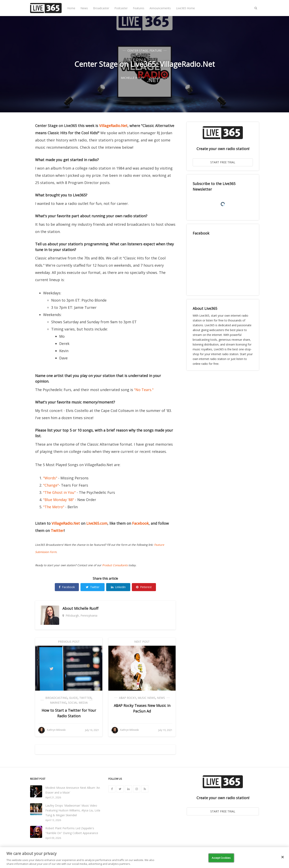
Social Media (78, 703)
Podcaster (121, 8)
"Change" (51, 485)
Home (71, 8)
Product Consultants (115, 565)
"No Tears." (144, 390)
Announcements (160, 8)
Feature (156, 50)
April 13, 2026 (53, 820)
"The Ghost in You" (60, 492)
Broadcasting (56, 698)
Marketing (58, 703)
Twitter (57, 531)
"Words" (50, 478)
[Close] (283, 857)
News (84, 8)
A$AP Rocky (128, 698)
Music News (147, 698)
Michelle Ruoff (86, 608)
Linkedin (118, 587)
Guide (73, 698)
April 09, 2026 (53, 838)
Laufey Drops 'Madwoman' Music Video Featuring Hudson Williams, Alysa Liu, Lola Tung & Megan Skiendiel (73, 810)
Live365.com (97, 523)
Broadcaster (101, 8)
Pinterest (144, 587)
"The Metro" (54, 507)
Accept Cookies (221, 858)
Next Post (142, 642)
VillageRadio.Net (113, 126)
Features (139, 8)
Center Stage (138, 50)
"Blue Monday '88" (59, 500)
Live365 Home (185, 8)
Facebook (140, 523)
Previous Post (69, 642)
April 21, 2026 (53, 797)
